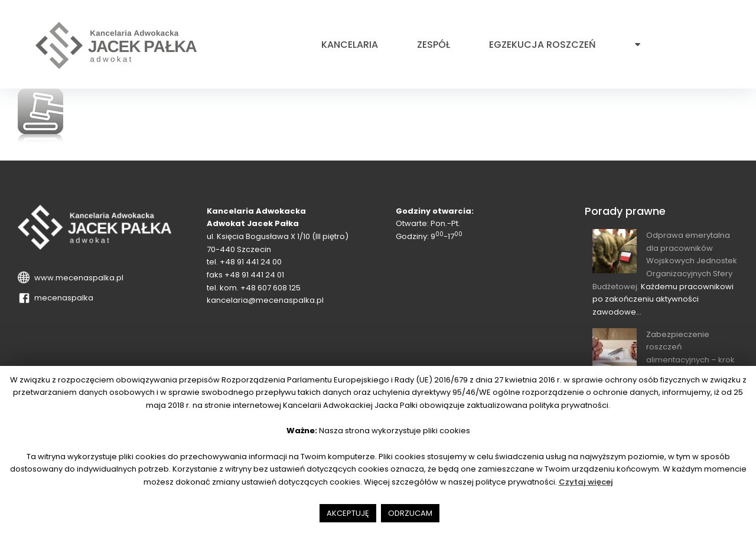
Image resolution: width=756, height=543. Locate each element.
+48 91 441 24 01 (254, 275)
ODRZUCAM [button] (410, 513)
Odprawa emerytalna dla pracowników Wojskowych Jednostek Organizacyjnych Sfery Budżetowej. (665, 261)
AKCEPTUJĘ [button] (348, 513)
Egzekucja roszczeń (542, 45)
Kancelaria (350, 45)
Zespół (434, 45)
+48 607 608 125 (271, 288)
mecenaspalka (62, 298)
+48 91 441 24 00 (251, 262)
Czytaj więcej (586, 482)
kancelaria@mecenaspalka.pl (265, 300)
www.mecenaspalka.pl (77, 278)
